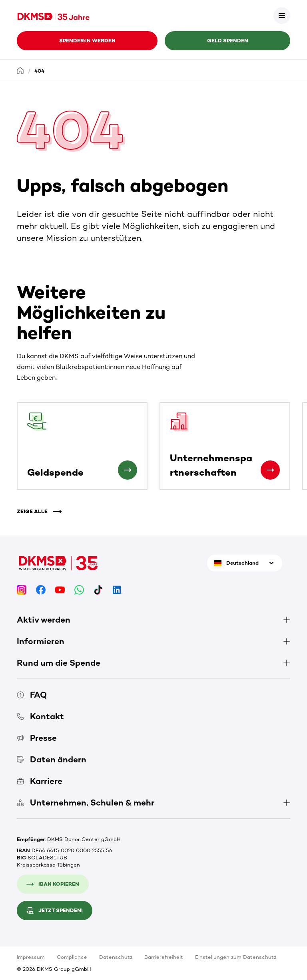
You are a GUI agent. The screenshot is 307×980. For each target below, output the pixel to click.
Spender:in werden (87, 41)
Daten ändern (52, 759)
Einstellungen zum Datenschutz (236, 957)
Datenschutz (116, 957)
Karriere (40, 781)
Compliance (72, 957)
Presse (37, 738)
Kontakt (40, 716)
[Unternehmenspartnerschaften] (270, 470)
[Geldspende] (128, 470)
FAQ (32, 695)
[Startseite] (20, 70)
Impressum (31, 957)
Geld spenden (228, 41)
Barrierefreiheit (164, 957)
